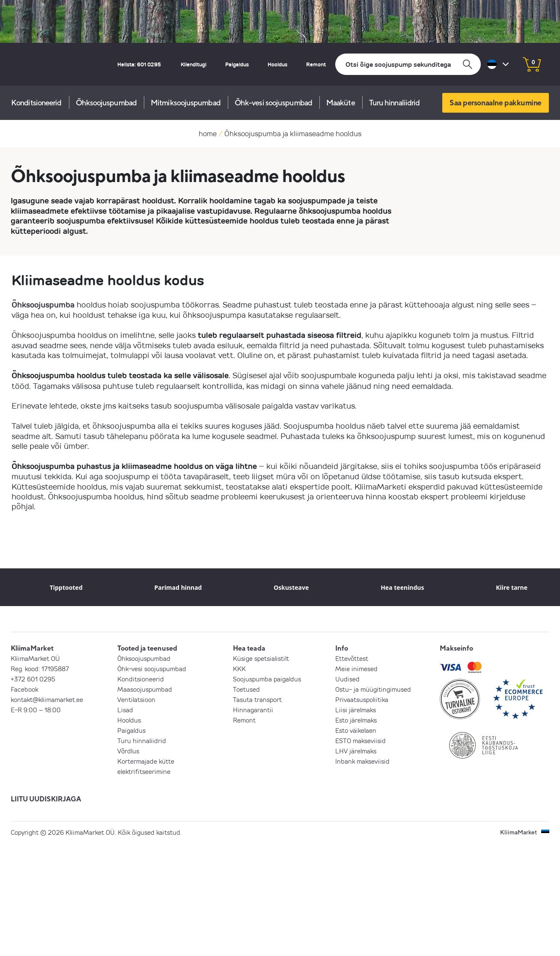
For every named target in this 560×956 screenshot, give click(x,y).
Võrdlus (128, 751)
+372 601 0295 (33, 679)
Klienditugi (194, 64)
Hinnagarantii (253, 710)
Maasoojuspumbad (145, 689)
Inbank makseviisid (362, 761)
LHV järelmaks (356, 751)
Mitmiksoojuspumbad (186, 103)
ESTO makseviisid (360, 741)
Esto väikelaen (356, 730)
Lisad (125, 710)
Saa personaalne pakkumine (496, 103)
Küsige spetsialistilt (261, 658)
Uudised (347, 679)
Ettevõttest (352, 658)
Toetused (246, 689)
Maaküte (341, 103)
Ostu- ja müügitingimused (373, 689)
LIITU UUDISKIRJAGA (46, 799)
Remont (316, 64)
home (208, 133)
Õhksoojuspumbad (106, 103)
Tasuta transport (257, 699)
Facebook (24, 689)
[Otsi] (408, 64)
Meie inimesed (356, 669)
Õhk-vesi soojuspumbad (273, 103)
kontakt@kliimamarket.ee (47, 699)
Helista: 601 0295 (139, 64)
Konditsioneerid (36, 103)
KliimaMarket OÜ (35, 658)
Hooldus (277, 64)
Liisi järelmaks (356, 710)
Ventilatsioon (136, 699)
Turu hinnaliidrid (395, 103)
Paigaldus (237, 64)
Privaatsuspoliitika (362, 699)
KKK (239, 669)
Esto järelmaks (356, 720)
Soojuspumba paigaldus (267, 679)
